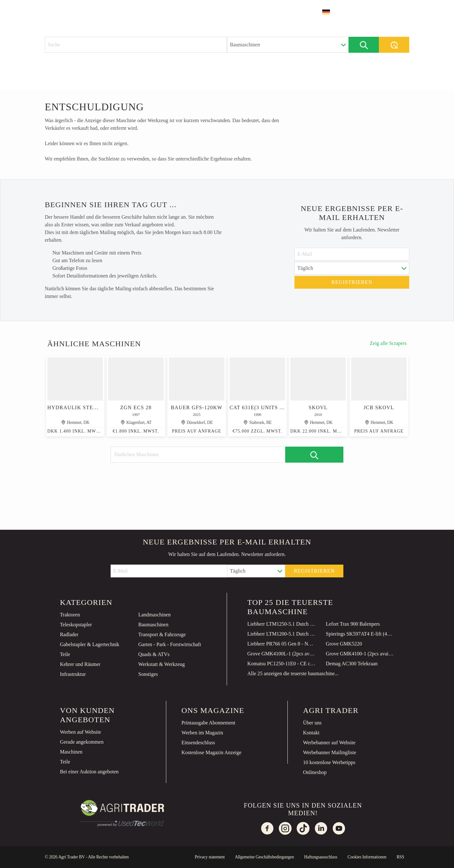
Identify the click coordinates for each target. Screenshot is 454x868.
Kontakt (311, 733)
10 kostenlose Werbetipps (329, 762)
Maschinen (71, 752)
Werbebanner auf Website (329, 743)
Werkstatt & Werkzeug (161, 664)
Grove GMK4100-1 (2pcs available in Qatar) (360, 654)
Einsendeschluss (198, 743)
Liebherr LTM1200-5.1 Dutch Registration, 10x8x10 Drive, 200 (282, 634)
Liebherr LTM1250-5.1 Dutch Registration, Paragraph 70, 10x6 (282, 624)
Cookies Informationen (367, 857)
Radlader (69, 634)
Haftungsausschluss (321, 857)
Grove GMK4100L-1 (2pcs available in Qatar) (282, 654)
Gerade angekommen (82, 742)
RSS (400, 857)
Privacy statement (210, 857)
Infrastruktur (73, 674)
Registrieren (352, 282)
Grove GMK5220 (344, 644)
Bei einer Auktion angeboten (90, 772)
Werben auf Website (81, 732)
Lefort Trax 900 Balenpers (353, 624)
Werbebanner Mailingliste (330, 752)
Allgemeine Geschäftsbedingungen (264, 857)
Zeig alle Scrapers (388, 343)
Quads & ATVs (154, 654)
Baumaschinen (153, 625)
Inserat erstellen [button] (379, 12)
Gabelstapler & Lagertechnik (90, 644)
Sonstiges (148, 674)
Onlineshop (315, 772)
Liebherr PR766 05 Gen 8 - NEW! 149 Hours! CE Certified (282, 644)
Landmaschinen (154, 615)
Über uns (312, 723)
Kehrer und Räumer (80, 664)
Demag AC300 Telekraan (352, 664)
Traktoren (70, 615)
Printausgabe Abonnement (208, 723)
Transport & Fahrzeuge (162, 634)
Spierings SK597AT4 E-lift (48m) (360, 634)
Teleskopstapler (76, 625)
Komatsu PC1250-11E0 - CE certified (282, 664)
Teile (65, 654)
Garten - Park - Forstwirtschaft (169, 644)
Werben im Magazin (202, 733)
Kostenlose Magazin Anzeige (212, 752)
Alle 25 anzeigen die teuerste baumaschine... (293, 673)
